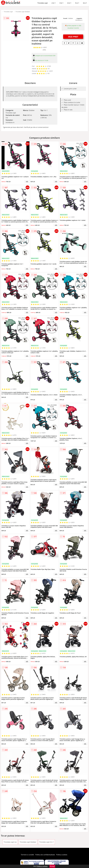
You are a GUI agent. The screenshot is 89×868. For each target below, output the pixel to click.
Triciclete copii (43, 3)
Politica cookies (62, 855)
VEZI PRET (73, 37)
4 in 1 (69, 3)
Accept (52, 866)
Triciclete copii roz (10, 842)
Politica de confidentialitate (45, 855)
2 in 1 (54, 3)
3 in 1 (61, 3)
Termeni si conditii (27, 855)
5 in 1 (77, 3)
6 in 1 (85, 3)
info (27, 181)
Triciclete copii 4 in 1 (47, 842)
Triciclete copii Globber (23, 12)
